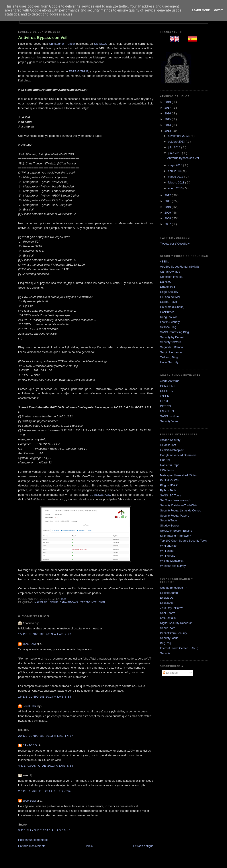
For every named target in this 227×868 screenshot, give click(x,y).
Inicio (89, 846)
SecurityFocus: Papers (175, 516)
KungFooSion (169, 317)
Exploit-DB (167, 598)
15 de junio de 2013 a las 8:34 (45, 697)
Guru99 (165, 460)
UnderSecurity (169, 362)
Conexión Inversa (171, 277)
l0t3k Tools (167, 470)
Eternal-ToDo (168, 302)
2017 (168, 108)
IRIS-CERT (167, 411)
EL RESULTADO (100, 495)
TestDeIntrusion (93, 602)
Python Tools (168, 490)
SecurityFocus (169, 421)
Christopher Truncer (62, 44)
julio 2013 (175, 147)
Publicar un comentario (33, 840)
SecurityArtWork (170, 342)
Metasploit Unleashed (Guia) (178, 475)
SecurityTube (168, 520)
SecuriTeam (168, 628)
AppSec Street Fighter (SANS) (180, 267)
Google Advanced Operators (178, 455)
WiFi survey (168, 556)
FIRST (164, 401)
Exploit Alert (168, 603)
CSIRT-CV (167, 391)
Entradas (170, 673)
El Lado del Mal (170, 297)
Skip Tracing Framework (176, 536)
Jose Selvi (30, 644)
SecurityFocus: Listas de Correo (181, 510)
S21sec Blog (168, 327)
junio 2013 (175, 153)
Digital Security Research (176, 623)
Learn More (201, 10)
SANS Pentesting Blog (174, 332)
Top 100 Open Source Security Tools (183, 541)
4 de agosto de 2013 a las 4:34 (46, 766)
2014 (168, 125)
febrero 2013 (177, 182)
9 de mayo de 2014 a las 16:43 (44, 830)
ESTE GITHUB (78, 71)
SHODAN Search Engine (176, 531)
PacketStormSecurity (173, 633)
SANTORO (30, 745)
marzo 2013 (176, 177)
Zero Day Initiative (172, 608)
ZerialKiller (30, 706)
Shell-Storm (168, 613)
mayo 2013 (176, 165)
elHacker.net (168, 445)
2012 (168, 195)
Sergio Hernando (171, 352)
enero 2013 (176, 188)
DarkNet (165, 282)
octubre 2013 (177, 142)
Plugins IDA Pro (170, 485)
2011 (168, 201)
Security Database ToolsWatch (180, 505)
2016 (168, 113)
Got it (219, 10)
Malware (41, 602)
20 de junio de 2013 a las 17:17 (46, 736)
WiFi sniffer (167, 551)
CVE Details (168, 618)
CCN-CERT (168, 386)
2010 (168, 207)
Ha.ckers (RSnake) (172, 307)
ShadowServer (169, 526)
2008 (168, 218)
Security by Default (172, 337)
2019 (168, 102)
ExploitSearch (169, 593)
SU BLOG (101, 44)
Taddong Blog (169, 357)
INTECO (165, 406)
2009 (168, 213)
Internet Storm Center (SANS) (179, 648)
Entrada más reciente (32, 846)
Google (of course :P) (174, 588)
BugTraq (165, 643)
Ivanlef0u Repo (170, 465)
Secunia (165, 653)
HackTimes (167, 312)
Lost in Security (170, 322)
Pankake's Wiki (170, 480)
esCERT (165, 396)
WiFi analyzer (169, 546)
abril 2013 (175, 171)
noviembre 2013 (179, 136)
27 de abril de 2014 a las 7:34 (44, 791)
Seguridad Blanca (171, 347)
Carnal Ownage (170, 272)
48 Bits (164, 261)
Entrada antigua (143, 846)
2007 (168, 224)
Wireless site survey (173, 566)
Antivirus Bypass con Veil (43, 38)
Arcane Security (170, 440)
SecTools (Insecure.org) (175, 500)
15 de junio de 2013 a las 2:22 (45, 634)
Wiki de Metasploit (172, 561)
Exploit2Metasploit (172, 450)
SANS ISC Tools (170, 495)
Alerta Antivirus (170, 381)
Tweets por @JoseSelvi (175, 244)
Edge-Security (169, 292)
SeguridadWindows (64, 602)
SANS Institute (169, 416)
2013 (168, 131)
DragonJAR (167, 287)
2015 (168, 119)
